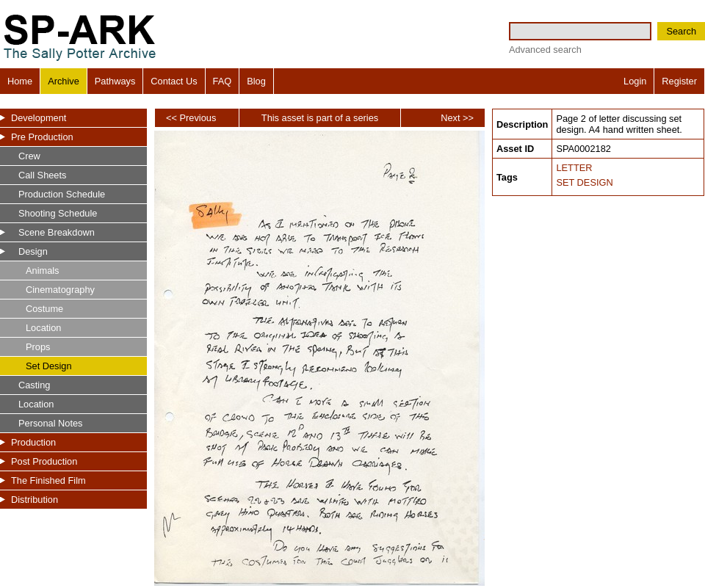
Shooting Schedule (58, 213)
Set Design (49, 366)
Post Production (44, 461)
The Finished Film (48, 480)
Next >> (457, 118)
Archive (64, 81)
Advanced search (545, 50)
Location (43, 328)
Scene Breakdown (57, 232)
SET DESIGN (584, 182)
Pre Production (42, 137)
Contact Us (174, 81)
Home (20, 81)
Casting (34, 385)
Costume (44, 309)
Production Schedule (62, 194)
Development (39, 118)
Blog (256, 81)
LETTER (574, 168)
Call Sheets (42, 175)
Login (635, 81)
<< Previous (191, 118)
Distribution (35, 500)
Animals (43, 271)
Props (38, 347)
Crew (29, 156)
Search (681, 31)
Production (33, 442)
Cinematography (60, 290)
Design (33, 251)
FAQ (223, 81)
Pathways (115, 81)
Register (679, 81)
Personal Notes (51, 423)
